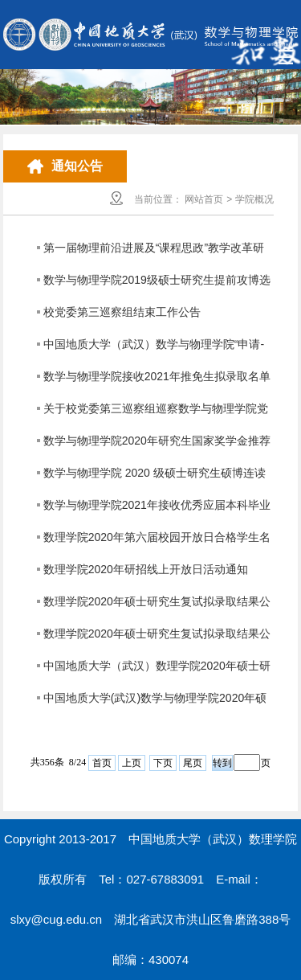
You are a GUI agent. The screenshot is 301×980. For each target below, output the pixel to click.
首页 (102, 763)
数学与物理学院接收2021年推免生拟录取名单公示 (157, 381)
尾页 (193, 763)
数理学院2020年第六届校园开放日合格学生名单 (157, 542)
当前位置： (158, 199)
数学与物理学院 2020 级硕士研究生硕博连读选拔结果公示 (155, 478)
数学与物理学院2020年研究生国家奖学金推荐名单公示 (157, 445)
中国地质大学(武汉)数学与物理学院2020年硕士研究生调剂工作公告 (155, 703)
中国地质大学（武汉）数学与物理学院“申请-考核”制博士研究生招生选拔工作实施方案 (154, 349)
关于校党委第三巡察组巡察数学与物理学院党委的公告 (156, 413)
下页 (163, 763)
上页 (132, 763)
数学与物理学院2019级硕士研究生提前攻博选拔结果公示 (157, 285)
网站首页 (204, 199)
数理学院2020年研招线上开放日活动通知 (146, 569)
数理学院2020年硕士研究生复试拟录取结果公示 (157, 606)
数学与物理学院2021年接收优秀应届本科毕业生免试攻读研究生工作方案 (157, 510)
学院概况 (254, 199)
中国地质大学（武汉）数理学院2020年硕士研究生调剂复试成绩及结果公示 (157, 670)
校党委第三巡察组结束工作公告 (122, 312)
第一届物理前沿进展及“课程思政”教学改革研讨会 (154, 252)
